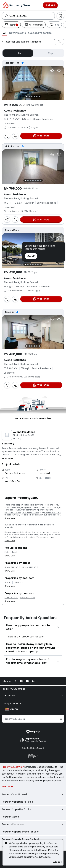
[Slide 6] (39, 97)
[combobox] (32, 16)
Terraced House (12, 510)
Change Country (11, 703)
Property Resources (33, 824)
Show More (10, 518)
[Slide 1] (27, 97)
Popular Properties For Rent (33, 809)
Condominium (29, 510)
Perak (15, 552)
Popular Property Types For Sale (33, 832)
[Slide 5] (37, 97)
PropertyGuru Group (33, 689)
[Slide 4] (34, 97)
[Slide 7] (40, 180)
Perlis (7, 552)
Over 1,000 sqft (28, 598)
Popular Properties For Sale (33, 802)
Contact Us (33, 696)
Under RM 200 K (12, 567)
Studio (8, 582)
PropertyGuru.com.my (13, 767)
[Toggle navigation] (62, 5)
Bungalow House (30, 512)
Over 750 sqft (11, 598)
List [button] (18, 53)
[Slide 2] (29, 97)
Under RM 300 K (30, 567)
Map (48, 53)
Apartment (42, 510)
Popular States (33, 817)
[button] (5, 33)
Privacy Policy (47, 850)
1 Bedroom (19, 582)
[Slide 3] (32, 97)
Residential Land (53, 512)
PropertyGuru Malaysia (33, 794)
